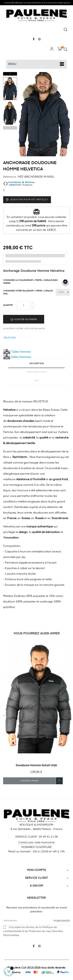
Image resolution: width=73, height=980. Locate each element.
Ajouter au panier (24, 319)
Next (10, 74)
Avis (36, 381)
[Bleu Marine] (65, 282)
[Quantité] (24, 305)
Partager (4, 191)
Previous (10, 128)
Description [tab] (36, 364)
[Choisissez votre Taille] (63, 292)
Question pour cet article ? (27, 200)
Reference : (10, 177)
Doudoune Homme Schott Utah (36, 766)
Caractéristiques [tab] (37, 372)
